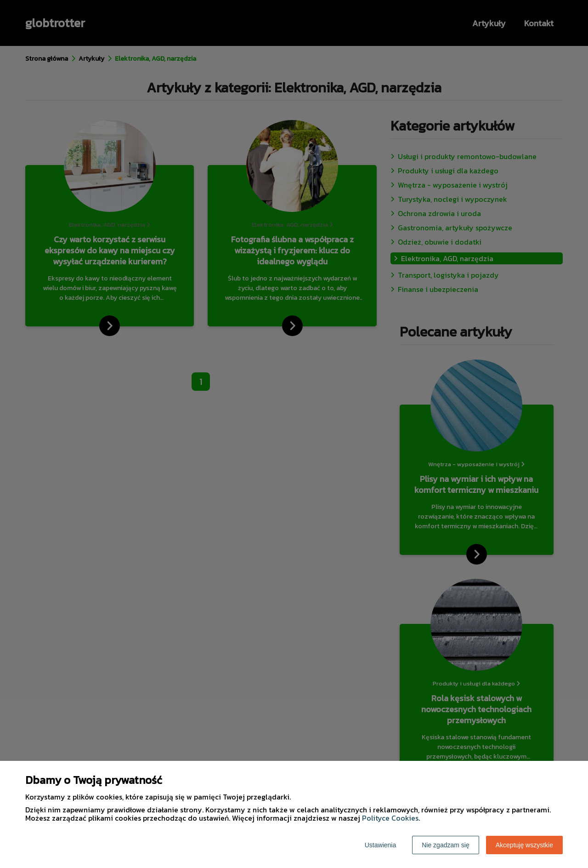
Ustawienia (380, 845)
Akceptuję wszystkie (524, 845)
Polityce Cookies (390, 818)
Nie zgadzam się (446, 845)
